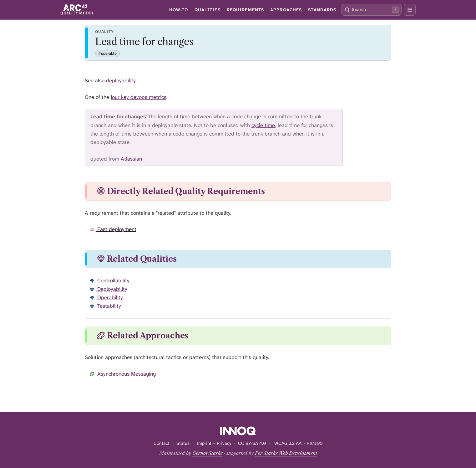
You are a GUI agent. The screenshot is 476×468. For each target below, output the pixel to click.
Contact (162, 443)
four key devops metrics (139, 97)
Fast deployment (113, 229)
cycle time (263, 125)
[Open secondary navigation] (410, 10)
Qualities (208, 10)
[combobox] (372, 10)
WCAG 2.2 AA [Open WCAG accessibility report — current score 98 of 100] (298, 443)
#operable (107, 54)
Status (183, 443)
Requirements (245, 10)
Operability (106, 297)
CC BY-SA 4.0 (252, 443)
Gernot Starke (208, 453)
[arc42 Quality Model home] (77, 10)
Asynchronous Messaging (123, 374)
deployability (121, 80)
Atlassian (131, 159)
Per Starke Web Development (286, 453)
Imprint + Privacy (214, 443)
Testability (106, 306)
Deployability (109, 289)
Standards (322, 10)
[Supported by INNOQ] (238, 431)
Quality (104, 32)
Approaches (286, 10)
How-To (179, 10)
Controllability (110, 280)
